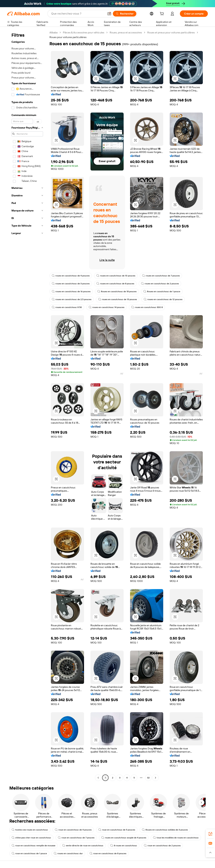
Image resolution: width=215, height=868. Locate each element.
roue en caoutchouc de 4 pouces (73, 830)
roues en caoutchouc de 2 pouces (160, 284)
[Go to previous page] (98, 778)
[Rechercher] (125, 14)
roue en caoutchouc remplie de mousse (34, 846)
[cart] (163, 14)
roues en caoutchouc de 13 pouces (118, 299)
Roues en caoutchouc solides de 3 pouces (165, 830)
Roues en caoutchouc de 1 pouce (162, 291)
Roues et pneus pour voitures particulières (171, 32)
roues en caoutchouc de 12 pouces (163, 299)
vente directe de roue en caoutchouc (83, 846)
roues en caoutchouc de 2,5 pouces (72, 299)
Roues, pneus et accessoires (126, 32)
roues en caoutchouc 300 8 (147, 307)
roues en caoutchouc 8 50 (67, 307)
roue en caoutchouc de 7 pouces (76, 838)
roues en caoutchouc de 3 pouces (71, 284)
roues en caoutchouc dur (68, 853)
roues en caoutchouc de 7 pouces (161, 276)
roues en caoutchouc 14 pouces (107, 307)
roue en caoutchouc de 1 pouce (29, 853)
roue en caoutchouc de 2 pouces (162, 846)
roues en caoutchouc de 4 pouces (71, 276)
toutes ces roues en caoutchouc (30, 830)
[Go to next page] (156, 778)
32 (148, 778)
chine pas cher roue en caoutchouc (31, 838)
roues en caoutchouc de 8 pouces (115, 284)
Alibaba (53, 32)
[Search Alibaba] (78, 14)
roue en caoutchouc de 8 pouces (108, 853)
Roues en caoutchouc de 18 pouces (117, 291)
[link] (210, 834)
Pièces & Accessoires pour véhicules (84, 32)
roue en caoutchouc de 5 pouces (117, 830)
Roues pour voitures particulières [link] (68, 37)
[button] (109, 14)
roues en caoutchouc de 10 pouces (116, 276)
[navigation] (27, 406)
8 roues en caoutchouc (124, 846)
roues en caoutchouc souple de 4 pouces (124, 838)
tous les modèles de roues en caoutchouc (176, 838)
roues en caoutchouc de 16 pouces (71, 291)
